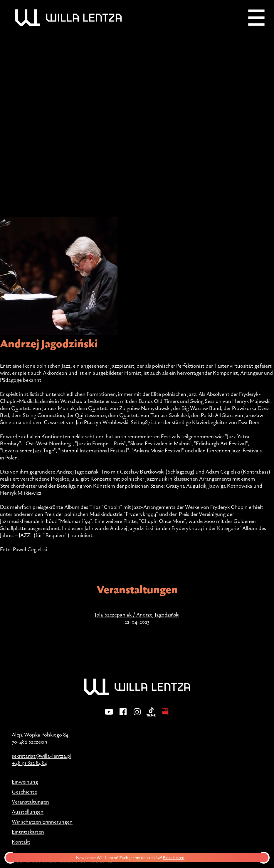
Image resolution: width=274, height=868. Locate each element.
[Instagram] (137, 716)
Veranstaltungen (30, 802)
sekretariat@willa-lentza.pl (42, 756)
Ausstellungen (28, 812)
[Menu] (256, 18)
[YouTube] (109, 716)
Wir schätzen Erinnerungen (42, 822)
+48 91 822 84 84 (29, 763)
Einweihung (25, 782)
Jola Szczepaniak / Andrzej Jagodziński (137, 614)
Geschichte (24, 792)
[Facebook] (123, 716)
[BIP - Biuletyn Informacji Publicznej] (165, 716)
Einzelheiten (175, 858)
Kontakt (21, 842)
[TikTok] (151, 716)
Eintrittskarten (28, 832)
